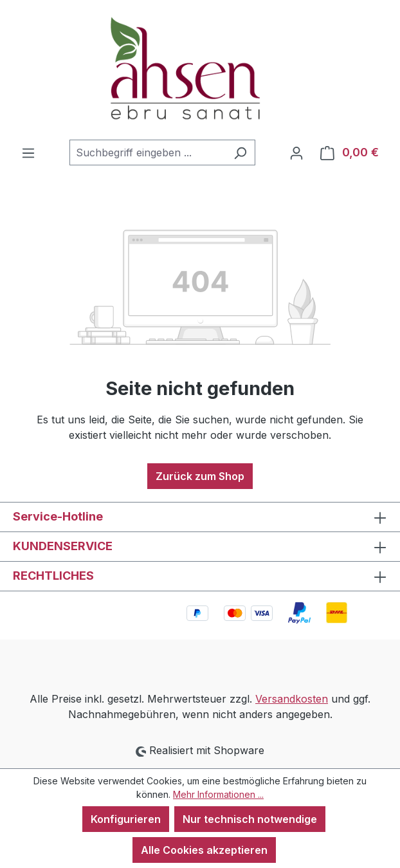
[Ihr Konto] (296, 152)
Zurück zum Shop (200, 476)
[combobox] (148, 152)
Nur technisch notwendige (250, 819)
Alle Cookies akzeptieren (204, 850)
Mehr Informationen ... (218, 794)
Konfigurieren (126, 819)
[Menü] (28, 152)
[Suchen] (240, 152)
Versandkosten (292, 699)
